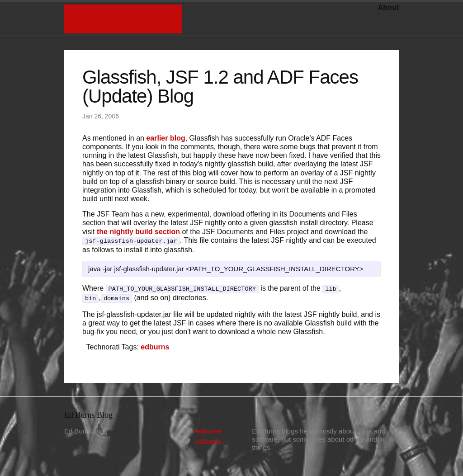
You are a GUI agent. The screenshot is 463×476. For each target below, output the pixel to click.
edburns (155, 344)
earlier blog (165, 138)
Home (82, 19)
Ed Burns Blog (140, 19)
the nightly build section (138, 232)
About (388, 7)
